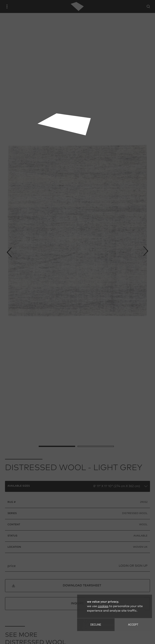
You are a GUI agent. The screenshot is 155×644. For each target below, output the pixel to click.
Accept (133, 625)
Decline (96, 625)
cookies (103, 606)
